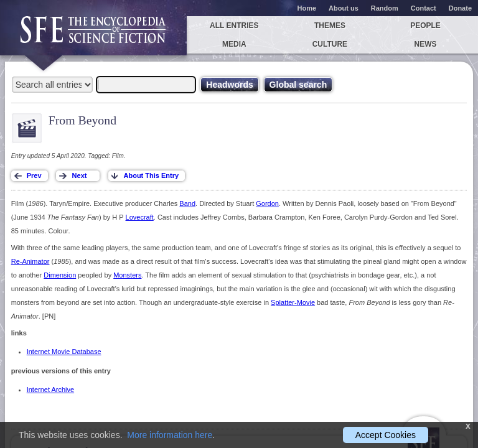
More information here (170, 435)
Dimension (60, 275)
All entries (234, 26)
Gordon (267, 203)
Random (385, 8)
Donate (460, 8)
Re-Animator (30, 261)
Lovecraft (140, 217)
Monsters (127, 275)
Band (187, 203)
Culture (330, 44)
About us (344, 8)
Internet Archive (50, 390)
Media (234, 44)
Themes (330, 26)
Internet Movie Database (64, 352)
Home (307, 8)
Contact (424, 8)
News (426, 44)
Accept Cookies (386, 435)
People (425, 26)
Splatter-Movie (293, 302)
